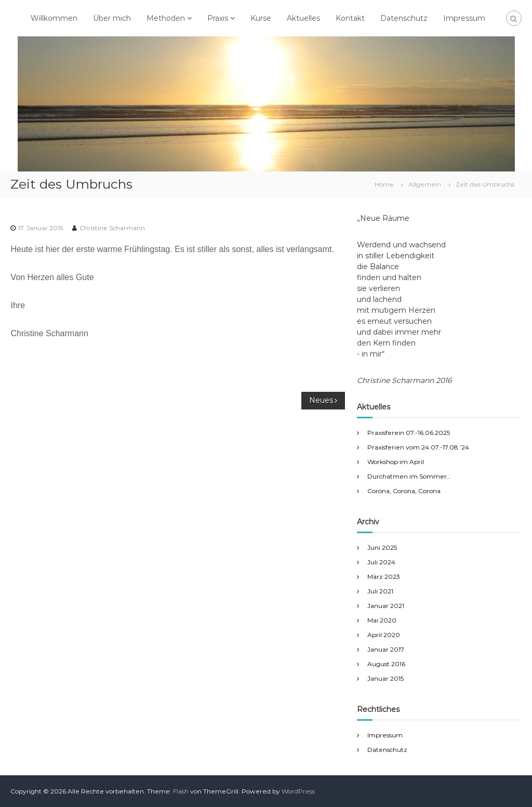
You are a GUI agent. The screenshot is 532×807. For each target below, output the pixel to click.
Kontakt (350, 18)
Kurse (261, 18)
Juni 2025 (382, 547)
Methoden (166, 18)
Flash (181, 791)
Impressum (464, 18)
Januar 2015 (385, 678)
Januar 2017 (386, 649)
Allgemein (425, 184)
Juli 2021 (380, 591)
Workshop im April (396, 462)
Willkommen (54, 18)
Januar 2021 (386, 606)
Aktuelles (303, 18)
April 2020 (384, 635)
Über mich (112, 18)
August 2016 (386, 664)
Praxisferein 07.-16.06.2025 (409, 433)
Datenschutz (404, 18)
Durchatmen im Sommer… (409, 476)
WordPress (298, 791)
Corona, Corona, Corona (404, 491)
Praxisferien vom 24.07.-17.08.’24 (418, 447)
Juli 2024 (381, 562)
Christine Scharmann (112, 228)
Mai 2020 (382, 620)
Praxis (218, 18)
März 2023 (384, 577)
